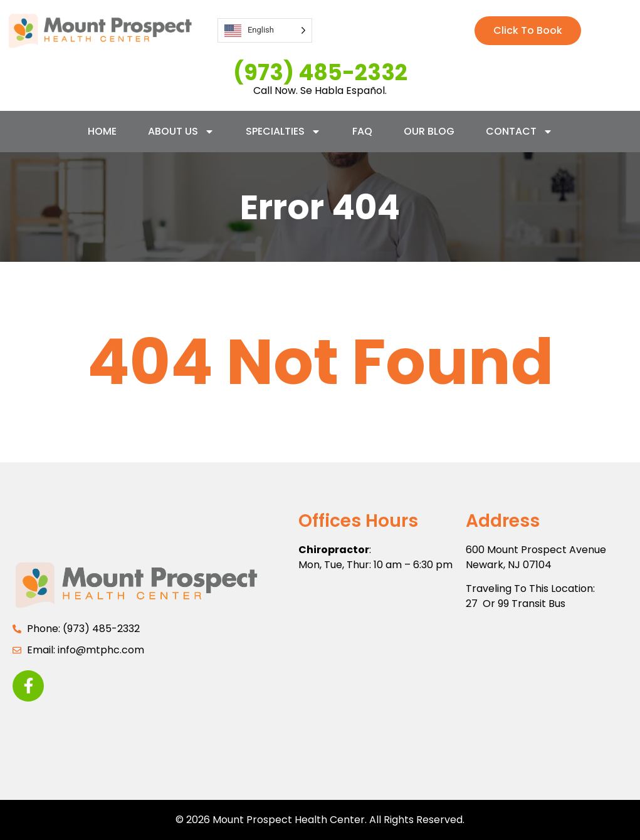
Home (102, 131)
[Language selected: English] (265, 30)
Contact (519, 132)
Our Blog (429, 131)
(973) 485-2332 (320, 72)
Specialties (283, 132)
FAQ (362, 131)
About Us (181, 132)
